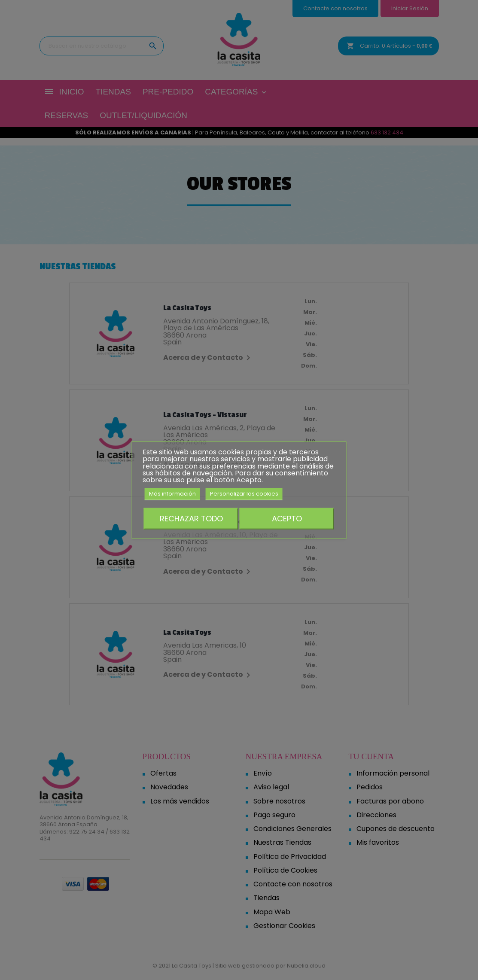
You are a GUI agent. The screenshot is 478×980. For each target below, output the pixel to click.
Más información (172, 494)
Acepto (287, 518)
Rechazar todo (191, 518)
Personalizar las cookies (244, 494)
